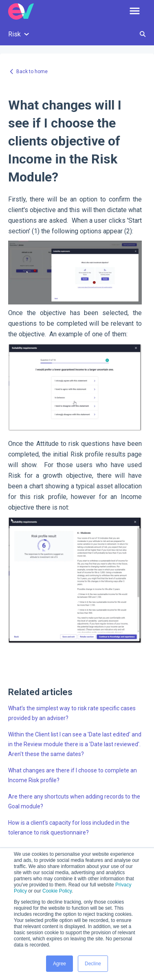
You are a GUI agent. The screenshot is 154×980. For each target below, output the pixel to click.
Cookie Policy (57, 891)
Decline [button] (93, 964)
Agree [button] (59, 964)
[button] (135, 11)
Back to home (32, 72)
